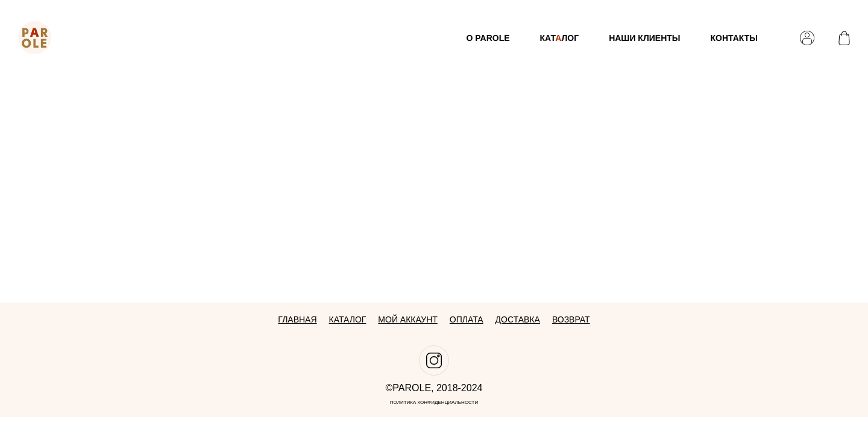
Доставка (518, 319)
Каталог (348, 319)
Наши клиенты (644, 38)
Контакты (734, 38)
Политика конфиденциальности (434, 402)
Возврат (571, 319)
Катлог (560, 38)
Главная (297, 319)
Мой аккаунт (407, 319)
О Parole (488, 38)
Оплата (467, 319)
